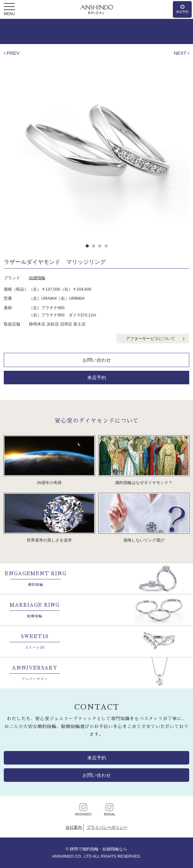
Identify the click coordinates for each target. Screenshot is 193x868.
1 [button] (87, 246)
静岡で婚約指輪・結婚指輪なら (99, 849)
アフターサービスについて (150, 339)
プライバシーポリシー (107, 827)
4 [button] (106, 246)
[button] (9, 7)
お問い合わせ (97, 360)
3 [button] (100, 246)
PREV (13, 53)
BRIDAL (110, 809)
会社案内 (74, 827)
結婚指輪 (37, 278)
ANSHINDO (83, 809)
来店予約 (97, 378)
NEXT (180, 53)
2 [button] (94, 246)
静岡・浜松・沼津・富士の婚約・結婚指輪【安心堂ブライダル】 (96, 9)
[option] (96, 146)
